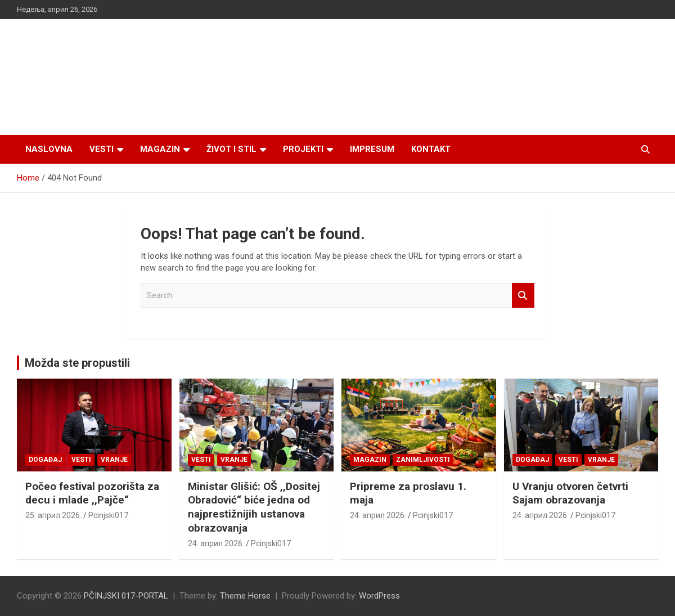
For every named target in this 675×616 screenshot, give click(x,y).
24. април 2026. (216, 543)
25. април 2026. (53, 515)
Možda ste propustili (77, 363)
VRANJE (114, 460)
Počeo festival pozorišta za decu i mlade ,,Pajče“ (92, 493)
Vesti (102, 149)
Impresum (372, 149)
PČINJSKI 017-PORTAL (126, 596)
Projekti (303, 149)
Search (523, 296)
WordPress (379, 596)
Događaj (45, 460)
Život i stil (231, 149)
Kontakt (431, 149)
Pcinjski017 (108, 515)
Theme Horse (245, 596)
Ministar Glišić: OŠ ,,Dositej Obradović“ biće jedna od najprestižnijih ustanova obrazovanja (254, 507)
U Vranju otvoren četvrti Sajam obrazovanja (570, 493)
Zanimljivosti (423, 460)
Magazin (160, 149)
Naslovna (49, 149)
